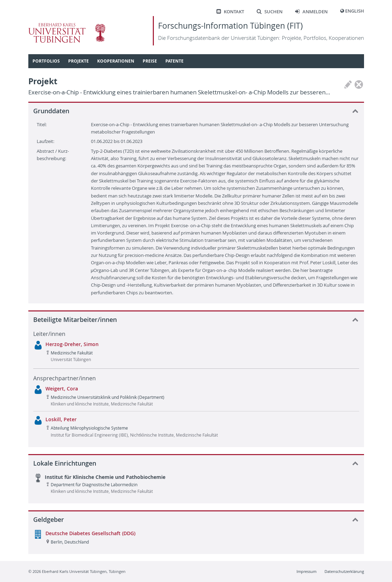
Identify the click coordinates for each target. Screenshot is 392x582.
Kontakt (230, 12)
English (355, 11)
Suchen (270, 12)
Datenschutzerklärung (344, 571)
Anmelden (311, 12)
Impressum (307, 571)
